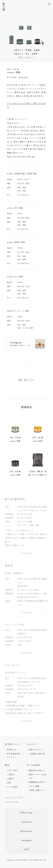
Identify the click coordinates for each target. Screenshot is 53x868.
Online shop (26, 813)
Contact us (27, 822)
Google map (27, 553)
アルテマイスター (12, 802)
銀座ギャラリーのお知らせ (38, 776)
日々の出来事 (33, 765)
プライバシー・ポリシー (15, 798)
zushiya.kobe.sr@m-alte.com (18, 713)
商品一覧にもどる (26, 380)
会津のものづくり (36, 750)
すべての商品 (12, 787)
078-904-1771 (25, 686)
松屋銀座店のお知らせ (38, 782)
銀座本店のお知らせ (37, 770)
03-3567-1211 (25, 590)
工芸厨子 (11, 775)
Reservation (26, 831)
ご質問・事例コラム (37, 790)
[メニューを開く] (49, 4)
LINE (26, 850)
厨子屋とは (12, 750)
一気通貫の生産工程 (37, 754)
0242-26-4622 (25, 637)
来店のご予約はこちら (15, 545)
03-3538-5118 (25, 514)
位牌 (9, 783)
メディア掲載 (34, 786)
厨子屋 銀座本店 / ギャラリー (14, 755)
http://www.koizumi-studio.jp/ (21, 156)
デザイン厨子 (12, 770)
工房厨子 (11, 779)
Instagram (27, 840)
